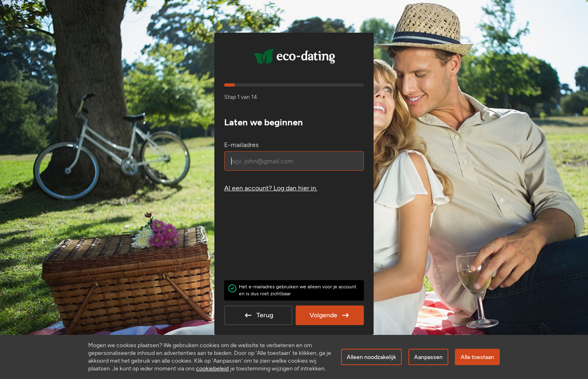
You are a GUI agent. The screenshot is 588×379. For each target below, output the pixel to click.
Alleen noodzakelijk (371, 357)
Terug (258, 315)
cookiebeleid (212, 369)
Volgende (330, 315)
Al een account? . (271, 188)
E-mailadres (241, 145)
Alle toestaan (477, 357)
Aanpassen (428, 357)
